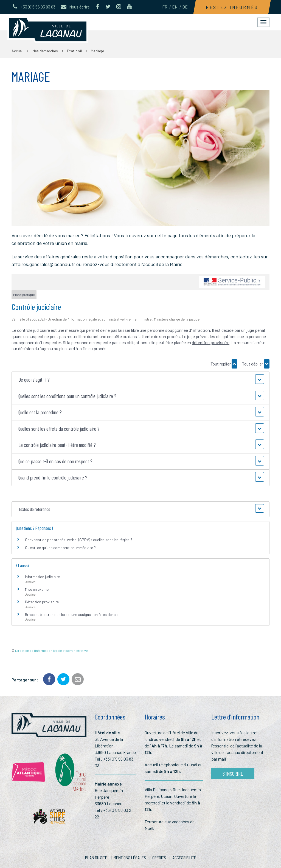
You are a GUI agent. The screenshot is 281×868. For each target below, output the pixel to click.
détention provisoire (211, 342)
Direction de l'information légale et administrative (51, 650)
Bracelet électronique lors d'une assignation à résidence (71, 614)
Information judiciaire (42, 577)
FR (165, 7)
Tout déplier (256, 364)
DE (185, 7)
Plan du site (96, 857)
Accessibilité (184, 857)
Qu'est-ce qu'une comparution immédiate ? (60, 548)
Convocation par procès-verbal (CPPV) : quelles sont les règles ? (79, 540)
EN (175, 7)
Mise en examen (38, 589)
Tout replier (224, 364)
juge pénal (256, 330)
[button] (140, 380)
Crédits (159, 857)
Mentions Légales (130, 857)
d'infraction (199, 330)
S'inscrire (233, 773)
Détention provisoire (42, 602)
